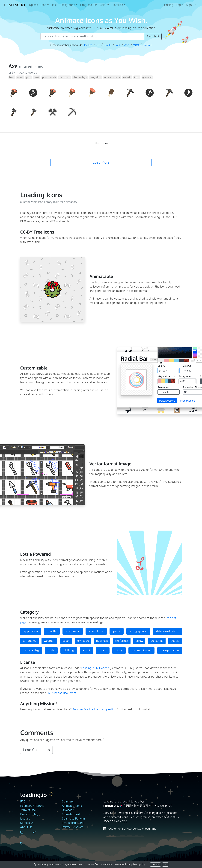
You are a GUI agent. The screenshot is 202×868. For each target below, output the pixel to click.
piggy (119, 650)
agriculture (96, 631)
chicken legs (80, 77)
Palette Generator (73, 827)
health (52, 631)
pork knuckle (49, 77)
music (103, 650)
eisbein (127, 77)
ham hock (64, 77)
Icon (44, 5)
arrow (139, 641)
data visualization (167, 631)
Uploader (68, 810)
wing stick (95, 77)
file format (122, 641)
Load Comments (36, 750)
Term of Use (28, 810)
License (25, 819)
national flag (31, 650)
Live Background (73, 823)
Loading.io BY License (95, 668)
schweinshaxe (112, 77)
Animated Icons (72, 806)
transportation (170, 650)
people (175, 641)
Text (54, 5)
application (31, 631)
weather (49, 641)
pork (29, 77)
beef (37, 77)
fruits (51, 650)
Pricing (169, 5)
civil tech (83, 641)
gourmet (147, 77)
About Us (26, 827)
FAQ (23, 802)
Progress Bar (89, 5)
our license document (62, 693)
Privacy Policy (29, 814)
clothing (69, 650)
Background (67, 5)
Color (103, 5)
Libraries (117, 5)
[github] (25, 846)
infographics (138, 631)
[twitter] (38, 835)
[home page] (15, 5)
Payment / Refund (32, 806)
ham (12, 77)
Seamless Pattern (73, 819)
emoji (86, 650)
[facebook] (25, 835)
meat (20, 77)
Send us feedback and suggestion (94, 709)
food (137, 77)
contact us (27, 823)
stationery (73, 631)
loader (66, 641)
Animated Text (71, 814)
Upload (34, 5)
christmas (157, 641)
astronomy (30, 641)
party (117, 631)
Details (155, 864)
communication (142, 650)
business (102, 641)
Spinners (68, 802)
